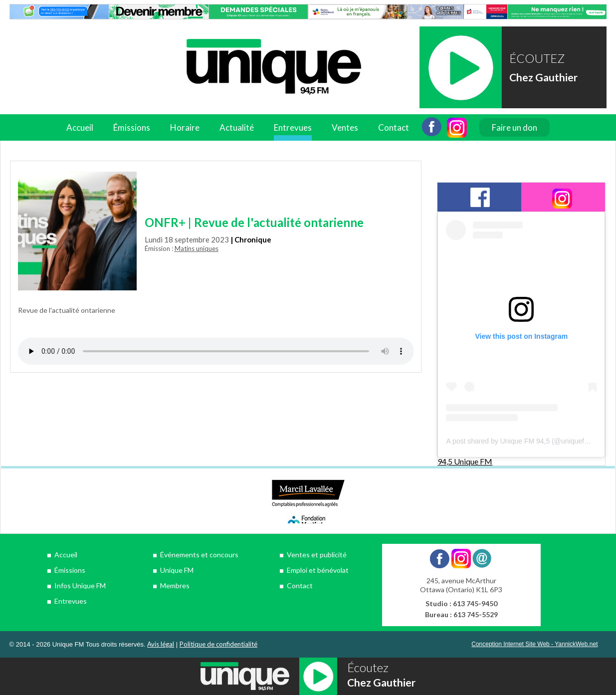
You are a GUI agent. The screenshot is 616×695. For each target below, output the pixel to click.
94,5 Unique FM (465, 461)
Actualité (237, 127)
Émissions (132, 127)
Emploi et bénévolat (318, 570)
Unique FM (177, 570)
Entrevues (293, 127)
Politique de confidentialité (218, 644)
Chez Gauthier (543, 77)
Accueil (80, 127)
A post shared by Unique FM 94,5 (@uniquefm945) (525, 441)
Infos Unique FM (80, 585)
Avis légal (161, 644)
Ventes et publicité (317, 555)
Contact (394, 127)
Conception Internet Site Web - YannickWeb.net (534, 644)
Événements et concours (199, 555)
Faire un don (514, 127)
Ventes (345, 127)
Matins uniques (197, 248)
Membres (175, 585)
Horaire (185, 127)
